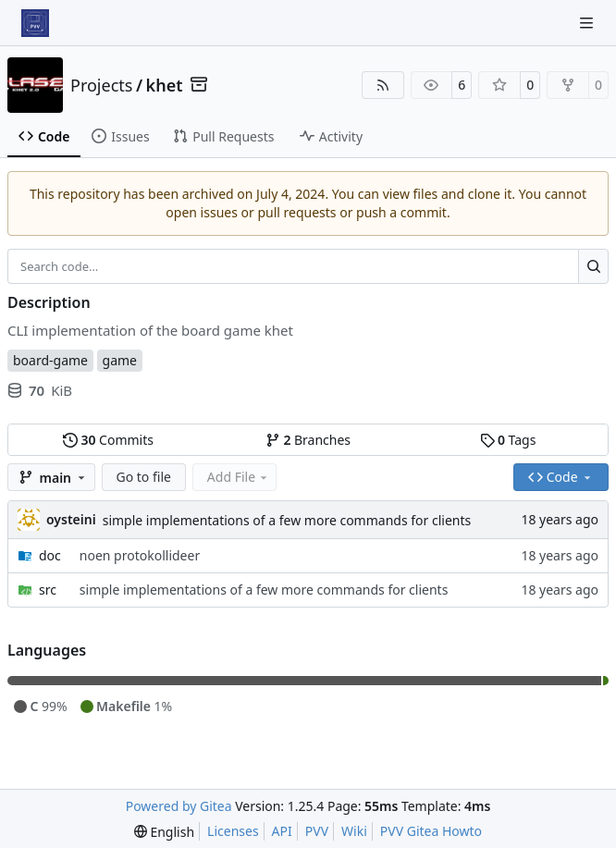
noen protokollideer (140, 555)
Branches (308, 440)
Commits (108, 440)
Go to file (144, 477)
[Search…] (593, 266)
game (120, 360)
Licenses (233, 831)
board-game (50, 360)
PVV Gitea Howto (431, 831)
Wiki (354, 831)
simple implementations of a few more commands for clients (287, 520)
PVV (317, 831)
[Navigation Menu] (588, 23)
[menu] (164, 832)
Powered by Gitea (179, 806)
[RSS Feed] (383, 85)
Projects (101, 85)
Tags (508, 440)
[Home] (35, 23)
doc (50, 555)
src (48, 590)
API (282, 831)
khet (165, 85)
